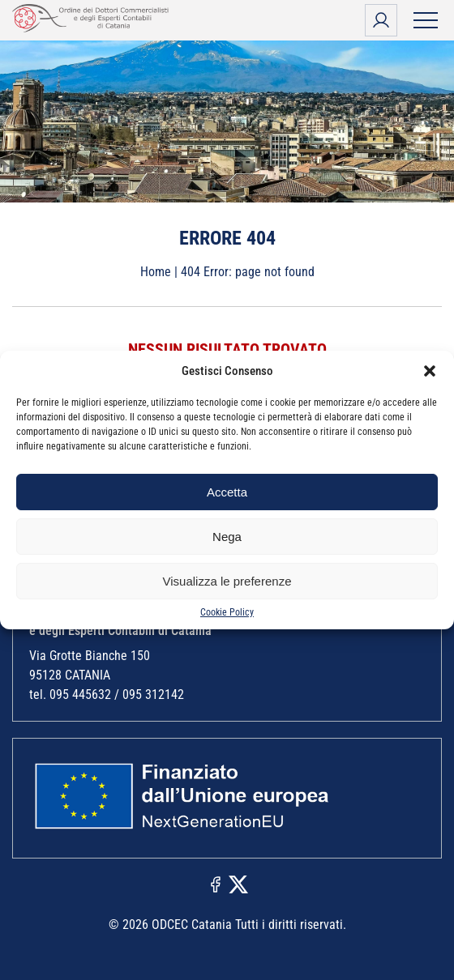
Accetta (227, 492)
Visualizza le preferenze (227, 581)
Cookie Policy (227, 612)
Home (156, 272)
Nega (227, 537)
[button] (430, 371)
